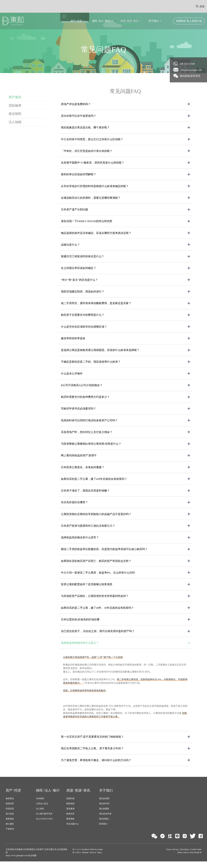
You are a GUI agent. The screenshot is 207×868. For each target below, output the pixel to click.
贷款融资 (15, 106)
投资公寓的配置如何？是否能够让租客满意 (87, 590)
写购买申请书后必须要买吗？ (79, 412)
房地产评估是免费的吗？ (76, 104)
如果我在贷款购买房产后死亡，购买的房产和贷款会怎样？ (96, 566)
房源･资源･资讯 (129, 21)
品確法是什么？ (70, 246)
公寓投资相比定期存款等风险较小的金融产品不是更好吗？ (96, 519)
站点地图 (32, 862)
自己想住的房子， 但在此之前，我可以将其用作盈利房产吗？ (98, 637)
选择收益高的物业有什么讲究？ (80, 542)
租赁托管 (10, 810)
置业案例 (70, 815)
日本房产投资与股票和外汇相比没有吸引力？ (88, 530)
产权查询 (10, 836)
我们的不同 (104, 810)
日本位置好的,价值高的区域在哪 (80, 625)
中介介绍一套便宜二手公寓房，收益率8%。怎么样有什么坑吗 (98, 578)
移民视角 (70, 825)
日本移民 (40, 805)
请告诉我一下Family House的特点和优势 (87, 223)
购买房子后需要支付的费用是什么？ (83, 317)
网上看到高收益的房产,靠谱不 (79, 459)
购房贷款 (10, 825)
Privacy (176, 856)
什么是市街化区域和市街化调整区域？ (84, 329)
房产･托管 (76, 21)
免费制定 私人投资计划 (189, 21)
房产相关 (15, 97)
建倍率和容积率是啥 (73, 341)
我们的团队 (104, 815)
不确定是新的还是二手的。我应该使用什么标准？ (91, 365)
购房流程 (70, 810)
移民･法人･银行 (101, 21)
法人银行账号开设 (44, 820)
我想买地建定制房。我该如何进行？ (83, 294)
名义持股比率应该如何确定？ (79, 270)
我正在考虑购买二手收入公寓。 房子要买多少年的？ (92, 755)
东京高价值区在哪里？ (74, 507)
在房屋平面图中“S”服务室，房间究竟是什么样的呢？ (93, 163)
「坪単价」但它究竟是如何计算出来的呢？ (87, 152)
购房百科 (70, 820)
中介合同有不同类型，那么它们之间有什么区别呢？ (92, 140)
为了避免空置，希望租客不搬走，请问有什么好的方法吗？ (96, 767)
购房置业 (10, 805)
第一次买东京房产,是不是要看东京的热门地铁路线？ (92, 743)
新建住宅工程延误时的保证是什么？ (83, 258)
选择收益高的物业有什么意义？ (80, 649)
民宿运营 (10, 815)
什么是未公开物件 (72, 377)
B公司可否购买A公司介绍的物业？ (82, 388)
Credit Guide (196, 856)
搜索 (200, 6)
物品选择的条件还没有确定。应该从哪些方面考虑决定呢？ (96, 235)
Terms (169, 856)
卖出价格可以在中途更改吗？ (79, 116)
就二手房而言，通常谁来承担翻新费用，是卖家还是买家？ (96, 306)
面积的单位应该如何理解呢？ (79, 175)
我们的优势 (104, 805)
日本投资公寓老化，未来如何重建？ (83, 471)
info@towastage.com (188, 70)
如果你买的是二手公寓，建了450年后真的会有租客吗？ (94, 483)
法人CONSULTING (45, 825)
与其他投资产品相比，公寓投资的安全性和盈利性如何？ (95, 602)
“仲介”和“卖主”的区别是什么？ (80, 282)
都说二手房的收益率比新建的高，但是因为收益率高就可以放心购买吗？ (104, 554)
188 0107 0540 (184, 64)
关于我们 (154, 21)
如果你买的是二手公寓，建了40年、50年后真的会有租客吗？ (97, 613)
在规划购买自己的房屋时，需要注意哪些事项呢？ (91, 199)
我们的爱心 (104, 825)
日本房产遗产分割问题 (74, 211)
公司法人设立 (42, 810)
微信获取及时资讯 (187, 76)
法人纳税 (15, 123)
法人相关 (40, 815)
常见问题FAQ (72, 830)
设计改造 (10, 820)
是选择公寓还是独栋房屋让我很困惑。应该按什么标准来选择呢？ (100, 353)
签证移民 (15, 114)
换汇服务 (10, 830)
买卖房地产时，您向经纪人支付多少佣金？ (87, 436)
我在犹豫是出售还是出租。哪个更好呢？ (85, 128)
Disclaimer (185, 856)
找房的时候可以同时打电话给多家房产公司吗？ (89, 424)
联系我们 (103, 830)
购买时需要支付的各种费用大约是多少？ (85, 400)
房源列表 (70, 805)
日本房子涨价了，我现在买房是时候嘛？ (85, 495)
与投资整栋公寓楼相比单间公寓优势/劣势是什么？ (91, 448)
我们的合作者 (105, 820)
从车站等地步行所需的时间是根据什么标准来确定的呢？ (95, 187)
